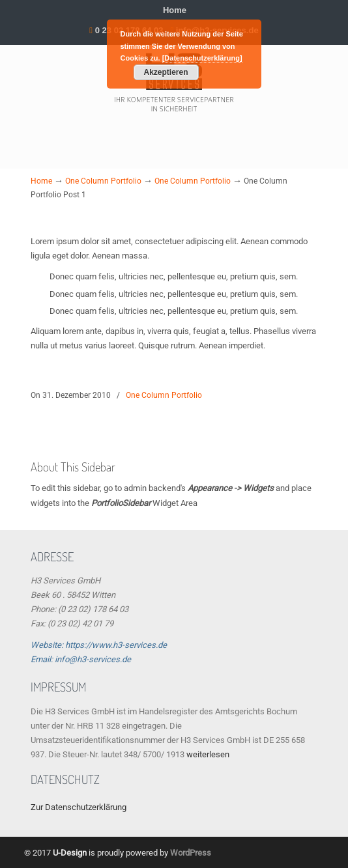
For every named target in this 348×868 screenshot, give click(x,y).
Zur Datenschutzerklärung (79, 807)
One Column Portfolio (103, 181)
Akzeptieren (166, 72)
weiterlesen (208, 754)
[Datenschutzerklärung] (202, 58)
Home (175, 10)
